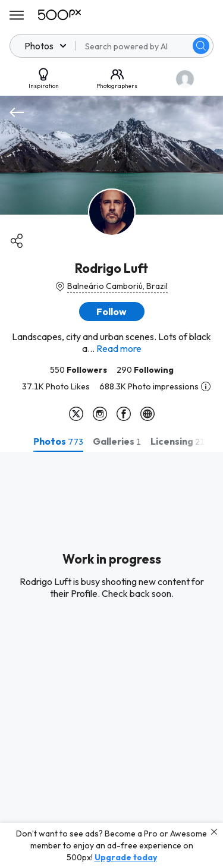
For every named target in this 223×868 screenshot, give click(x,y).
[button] (112, 312)
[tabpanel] (111, 660)
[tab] (58, 441)
